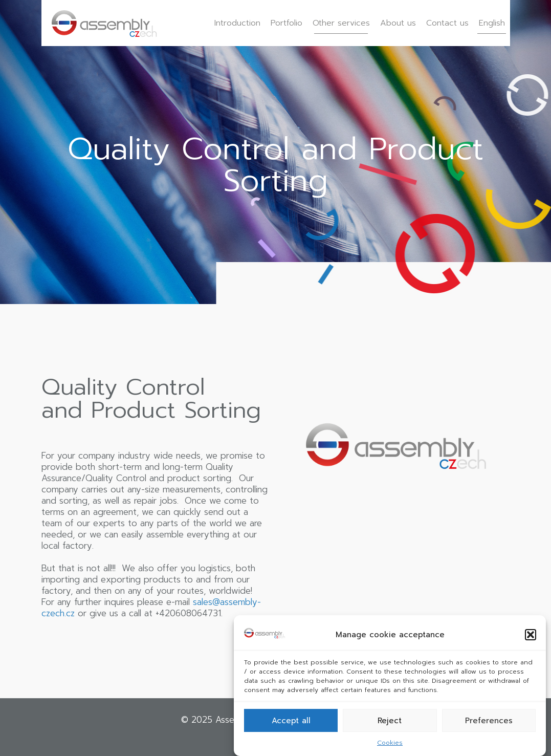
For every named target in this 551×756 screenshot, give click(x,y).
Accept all (291, 721)
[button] (531, 635)
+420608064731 (188, 613)
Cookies (390, 743)
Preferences (489, 721)
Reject (390, 721)
